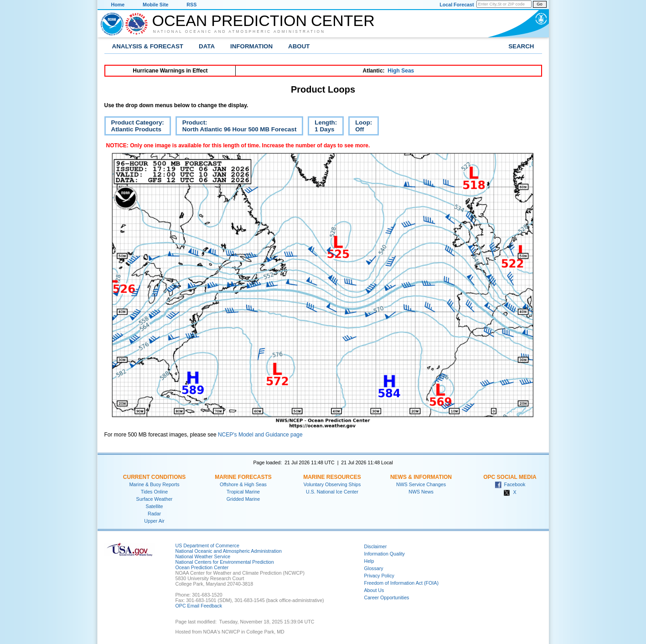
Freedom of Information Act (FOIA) (401, 583)
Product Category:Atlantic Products (134, 127)
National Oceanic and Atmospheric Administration (239, 31)
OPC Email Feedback (199, 606)
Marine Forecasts (243, 477)
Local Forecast (457, 5)
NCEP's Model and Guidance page (260, 435)
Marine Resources (332, 477)
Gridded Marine (243, 499)
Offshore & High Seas (243, 484)
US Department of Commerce (207, 545)
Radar (154, 514)
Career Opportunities (387, 597)
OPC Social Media (510, 477)
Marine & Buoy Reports (154, 484)
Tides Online (154, 492)
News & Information (421, 477)
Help (369, 561)
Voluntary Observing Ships (332, 484)
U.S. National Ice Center (332, 492)
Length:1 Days (322, 127)
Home (118, 5)
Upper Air (154, 521)
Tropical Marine (243, 492)
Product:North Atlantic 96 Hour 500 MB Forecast (236, 127)
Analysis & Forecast (148, 46)
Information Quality (385, 554)
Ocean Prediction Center (264, 21)
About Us (374, 590)
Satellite (155, 506)
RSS (191, 5)
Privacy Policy (379, 576)
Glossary (374, 568)
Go (539, 4)
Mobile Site (155, 5)
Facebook (510, 484)
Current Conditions (154, 477)
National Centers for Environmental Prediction (225, 562)
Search (521, 46)
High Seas (401, 71)
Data (207, 46)
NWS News (421, 492)
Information (251, 46)
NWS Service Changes (421, 484)
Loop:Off (360, 127)
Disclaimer (376, 546)
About (299, 46)
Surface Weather (155, 499)
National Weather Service (203, 556)
